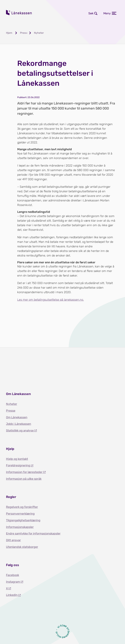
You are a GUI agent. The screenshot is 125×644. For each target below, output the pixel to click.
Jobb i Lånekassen (19, 424)
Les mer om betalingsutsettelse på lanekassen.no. (51, 300)
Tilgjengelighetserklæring (23, 520)
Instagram (13, 582)
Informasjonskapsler (20, 527)
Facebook (13, 575)
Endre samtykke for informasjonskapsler (33, 534)
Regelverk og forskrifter (22, 507)
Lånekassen (19, 13)
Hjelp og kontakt (17, 459)
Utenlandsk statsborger (22, 547)
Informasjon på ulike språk (24, 479)
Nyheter (12, 404)
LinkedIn (12, 595)
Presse (11, 411)
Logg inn (56, 13)
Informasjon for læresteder (25, 472)
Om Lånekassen (17, 417)
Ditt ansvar (13, 540)
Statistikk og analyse (20, 431)
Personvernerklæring (20, 514)
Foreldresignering (18, 465)
